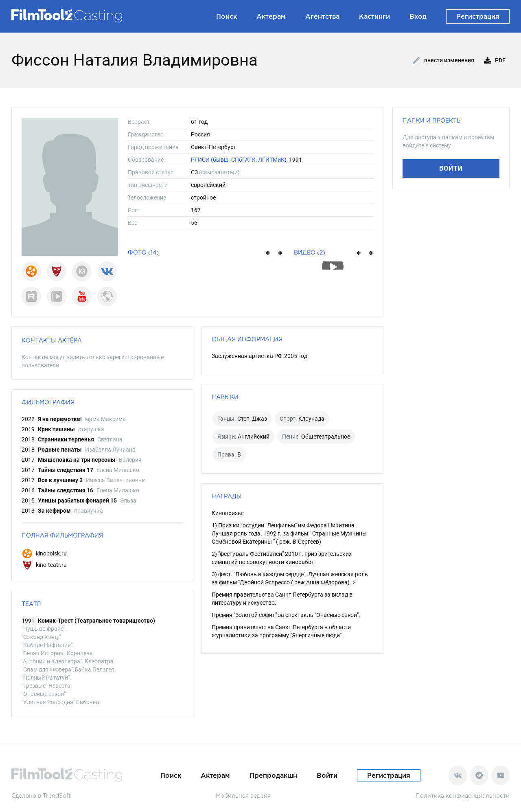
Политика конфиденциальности (463, 796)
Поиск (227, 16)
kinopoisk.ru (44, 553)
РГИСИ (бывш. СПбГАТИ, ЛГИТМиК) (239, 160)
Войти (451, 168)
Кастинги (374, 16)
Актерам (271, 16)
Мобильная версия (243, 796)
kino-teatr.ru (44, 565)
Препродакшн (273, 775)
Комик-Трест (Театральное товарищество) (96, 621)
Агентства (322, 16)
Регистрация (478, 16)
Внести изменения (443, 61)
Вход (418, 16)
